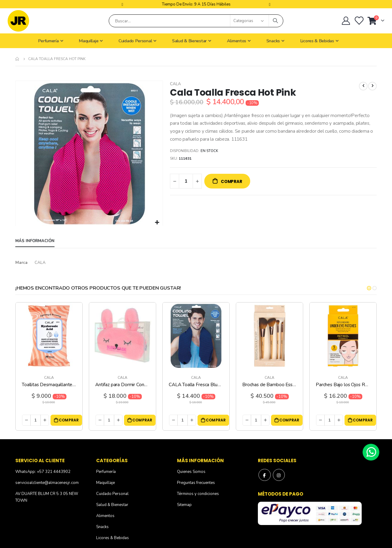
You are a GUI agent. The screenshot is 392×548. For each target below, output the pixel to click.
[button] (157, 223)
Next (269, 4)
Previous (123, 4)
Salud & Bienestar (112, 505)
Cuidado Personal (112, 494)
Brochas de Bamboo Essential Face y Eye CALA (269, 385)
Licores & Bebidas (113, 538)
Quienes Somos (191, 472)
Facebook (265, 475)
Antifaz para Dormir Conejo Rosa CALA (123, 385)
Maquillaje (106, 483)
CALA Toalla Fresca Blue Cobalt (196, 385)
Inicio (17, 59)
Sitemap (184, 505)
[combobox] (196, 21)
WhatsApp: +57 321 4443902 (43, 472)
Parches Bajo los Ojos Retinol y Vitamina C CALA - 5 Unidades (343, 385)
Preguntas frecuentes (196, 483)
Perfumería (106, 472)
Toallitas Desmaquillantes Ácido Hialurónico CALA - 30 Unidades (49, 385)
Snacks (102, 527)
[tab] (35, 242)
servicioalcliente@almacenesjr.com (47, 483)
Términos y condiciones (198, 494)
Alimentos (105, 516)
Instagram (279, 475)
